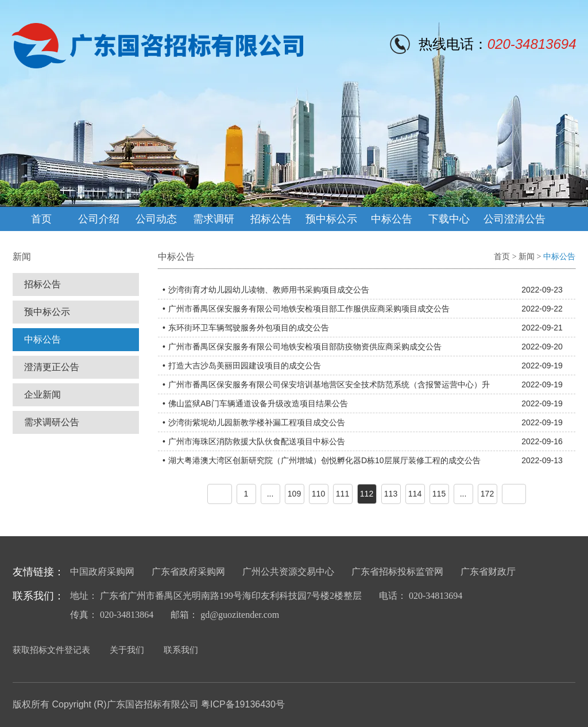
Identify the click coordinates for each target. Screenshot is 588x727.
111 (343, 494)
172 (487, 494)
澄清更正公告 (52, 367)
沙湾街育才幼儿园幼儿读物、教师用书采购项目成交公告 (269, 290)
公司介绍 (99, 219)
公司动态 (156, 219)
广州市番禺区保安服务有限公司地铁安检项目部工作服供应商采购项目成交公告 (309, 309)
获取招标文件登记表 (51, 650)
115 (439, 494)
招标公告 (271, 219)
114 (415, 494)
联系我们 (181, 650)
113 (391, 494)
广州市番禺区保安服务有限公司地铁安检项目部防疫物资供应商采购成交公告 (305, 347)
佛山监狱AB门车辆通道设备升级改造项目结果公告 (258, 403)
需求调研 (214, 219)
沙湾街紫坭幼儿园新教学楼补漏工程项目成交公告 (257, 422)
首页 (41, 219)
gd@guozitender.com (240, 615)
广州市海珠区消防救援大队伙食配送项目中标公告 (257, 441)
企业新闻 (42, 395)
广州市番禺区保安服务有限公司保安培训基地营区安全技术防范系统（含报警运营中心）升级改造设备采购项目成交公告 (329, 387)
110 (318, 494)
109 (294, 494)
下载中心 (449, 219)
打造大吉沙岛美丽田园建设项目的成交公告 (245, 366)
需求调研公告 (52, 422)
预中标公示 (331, 219)
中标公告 (392, 219)
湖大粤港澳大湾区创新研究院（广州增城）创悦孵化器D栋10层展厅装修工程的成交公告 (324, 460)
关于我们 (127, 650)
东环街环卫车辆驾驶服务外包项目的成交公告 (249, 328)
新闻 (527, 257)
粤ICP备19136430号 (243, 704)
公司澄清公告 (514, 219)
